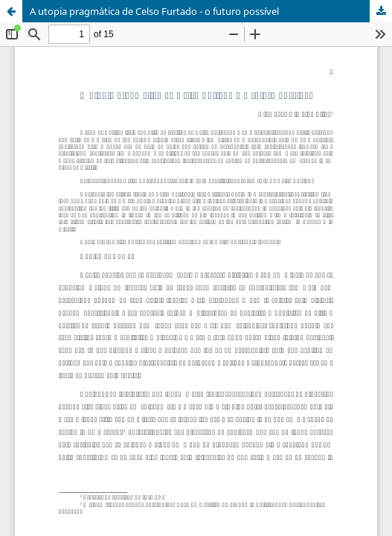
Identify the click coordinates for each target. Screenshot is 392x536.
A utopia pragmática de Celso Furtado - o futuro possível (154, 11)
